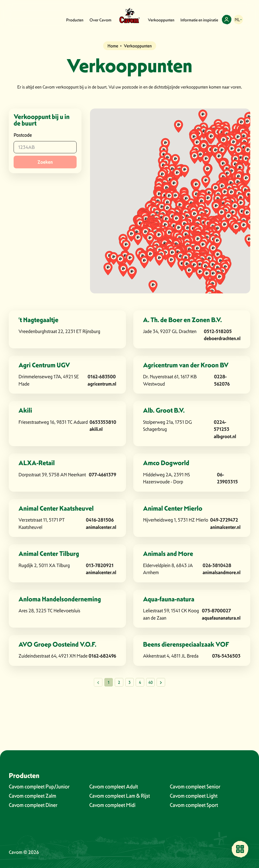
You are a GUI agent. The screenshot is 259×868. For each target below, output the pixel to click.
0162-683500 (102, 377)
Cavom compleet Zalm (32, 796)
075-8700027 (216, 611)
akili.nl (96, 429)
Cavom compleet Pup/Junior (39, 787)
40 (151, 683)
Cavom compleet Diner (33, 805)
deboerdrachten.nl (222, 338)
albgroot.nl (225, 436)
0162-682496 (102, 656)
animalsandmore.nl (222, 572)
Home (113, 46)
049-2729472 (224, 520)
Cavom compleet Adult (114, 787)
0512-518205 (218, 331)
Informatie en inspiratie (199, 20)
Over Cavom (100, 20)
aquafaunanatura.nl (221, 618)
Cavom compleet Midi (112, 805)
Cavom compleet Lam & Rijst (120, 796)
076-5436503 (226, 656)
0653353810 (103, 422)
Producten (75, 20)
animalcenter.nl (101, 527)
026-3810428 (217, 565)
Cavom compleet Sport (194, 805)
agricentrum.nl (102, 384)
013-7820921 (100, 565)
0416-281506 (100, 520)
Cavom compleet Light (194, 796)
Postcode (23, 135)
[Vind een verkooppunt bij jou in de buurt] (240, 849)
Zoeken (45, 162)
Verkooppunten (161, 20)
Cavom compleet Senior (195, 787)
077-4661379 (103, 475)
